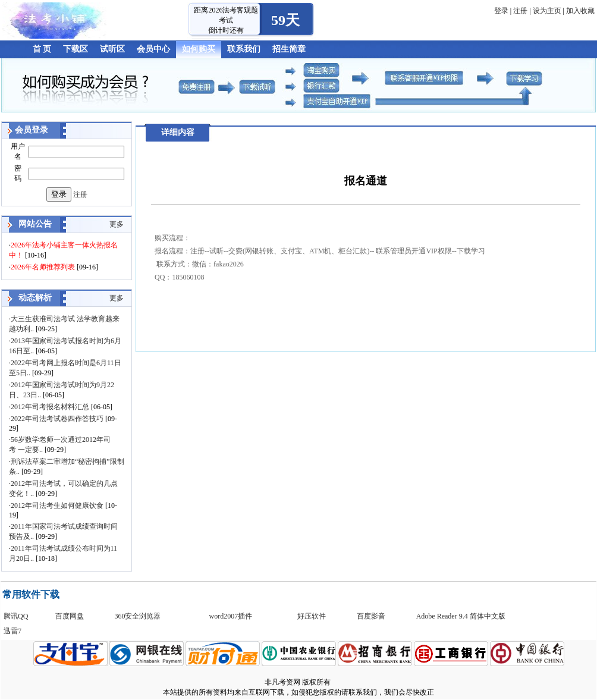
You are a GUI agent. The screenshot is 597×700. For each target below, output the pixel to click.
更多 (117, 224)
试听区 (112, 49)
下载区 (76, 49)
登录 (501, 11)
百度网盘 (70, 616)
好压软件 (312, 616)
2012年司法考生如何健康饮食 (57, 506)
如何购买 (199, 49)
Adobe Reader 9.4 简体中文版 (461, 616)
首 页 (42, 49)
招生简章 (289, 49)
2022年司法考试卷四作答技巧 (57, 419)
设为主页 (547, 11)
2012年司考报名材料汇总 (50, 407)
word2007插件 (231, 616)
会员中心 (153, 49)
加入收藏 (580, 11)
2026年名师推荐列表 (43, 267)
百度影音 (371, 616)
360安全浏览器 (137, 616)
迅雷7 (12, 631)
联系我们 (244, 49)
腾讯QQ (16, 616)
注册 (520, 11)
